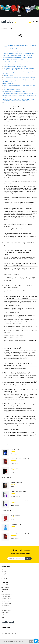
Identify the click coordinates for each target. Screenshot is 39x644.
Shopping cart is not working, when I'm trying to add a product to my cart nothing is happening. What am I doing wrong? (19, 100)
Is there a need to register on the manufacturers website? (18, 58)
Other (3, 617)
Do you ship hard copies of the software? (13, 64)
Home (3, 569)
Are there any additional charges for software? (15, 66)
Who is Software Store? (9, 103)
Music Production (6, 596)
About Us (4, 572)
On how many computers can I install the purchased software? (19, 78)
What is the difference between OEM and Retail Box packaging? (19, 53)
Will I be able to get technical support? (13, 89)
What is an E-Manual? (8, 76)
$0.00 (32, 22)
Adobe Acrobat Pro (15, 515)
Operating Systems (6, 606)
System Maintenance (7, 594)
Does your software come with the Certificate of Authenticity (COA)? (20, 94)
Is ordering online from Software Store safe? (14, 49)
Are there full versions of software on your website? (16, 62)
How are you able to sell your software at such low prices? (18, 55)
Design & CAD (5, 589)
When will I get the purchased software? (13, 60)
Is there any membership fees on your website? (15, 91)
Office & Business (6, 592)
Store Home (4, 29)
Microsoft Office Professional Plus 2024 (20, 492)
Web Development (6, 603)
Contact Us (4, 578)
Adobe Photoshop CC (16, 524)
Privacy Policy (5, 574)
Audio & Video (5, 587)
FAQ (3, 576)
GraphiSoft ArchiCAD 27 (17, 482)
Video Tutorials (5, 613)
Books (3, 615)
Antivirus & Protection (7, 585)
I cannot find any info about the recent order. (14, 51)
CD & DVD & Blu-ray (6, 599)
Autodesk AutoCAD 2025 (17, 468)
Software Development (7, 601)
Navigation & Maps (6, 610)
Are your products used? (9, 83)
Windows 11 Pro (15, 449)
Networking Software (7, 608)
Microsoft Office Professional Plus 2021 (20, 459)
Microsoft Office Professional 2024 (19, 501)
